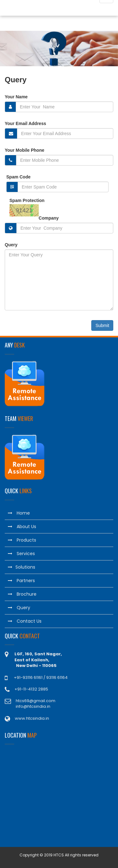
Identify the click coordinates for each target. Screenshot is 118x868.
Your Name (16, 97)
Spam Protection (27, 200)
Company (49, 218)
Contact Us (25, 621)
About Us (22, 527)
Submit (102, 325)
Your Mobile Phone (25, 150)
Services (21, 554)
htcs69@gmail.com (36, 701)
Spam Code (18, 177)
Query (11, 245)
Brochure (22, 594)
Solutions (22, 567)
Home (19, 513)
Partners (21, 581)
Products (22, 540)
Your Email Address (25, 123)
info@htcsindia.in (33, 706)
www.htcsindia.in (32, 718)
